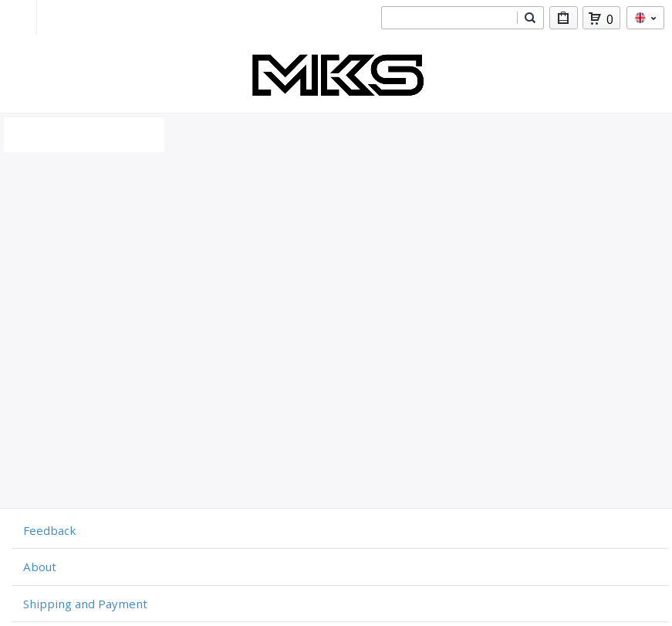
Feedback (49, 530)
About (40, 567)
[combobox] (449, 18)
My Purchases (564, 20)
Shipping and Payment (85, 604)
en (645, 18)
